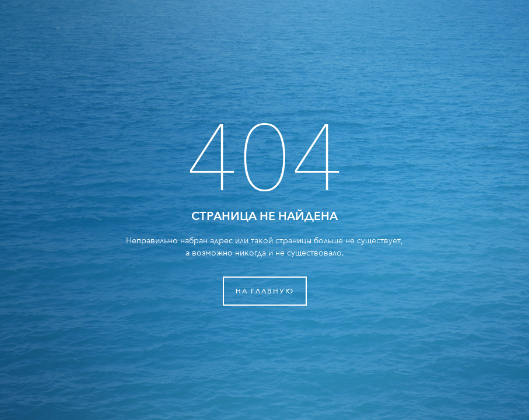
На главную (265, 291)
